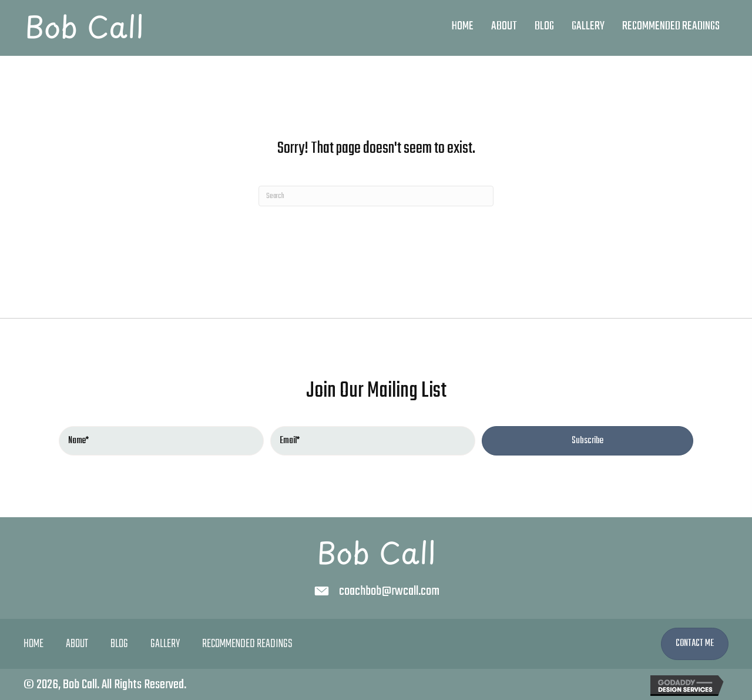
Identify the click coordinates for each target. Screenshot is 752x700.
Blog (119, 644)
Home (33, 644)
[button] (587, 441)
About (77, 644)
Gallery (165, 644)
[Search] (376, 196)
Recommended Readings (247, 644)
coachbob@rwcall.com (389, 591)
